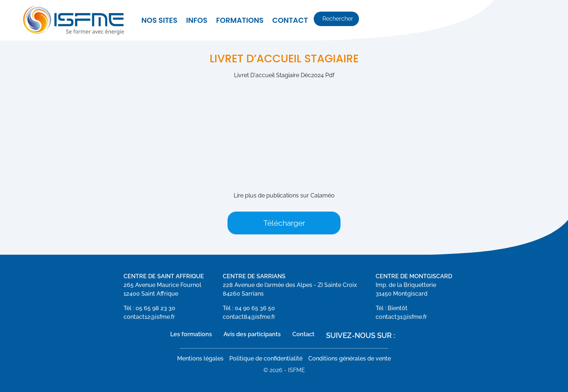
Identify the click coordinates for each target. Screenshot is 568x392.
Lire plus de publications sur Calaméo (284, 195)
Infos (197, 20)
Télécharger (284, 223)
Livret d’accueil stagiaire (284, 59)
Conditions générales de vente (350, 358)
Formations (240, 20)
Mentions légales (200, 358)
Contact (290, 20)
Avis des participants (252, 334)
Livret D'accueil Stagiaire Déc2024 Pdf (284, 75)
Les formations (191, 334)
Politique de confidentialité (266, 358)
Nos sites (159, 20)
